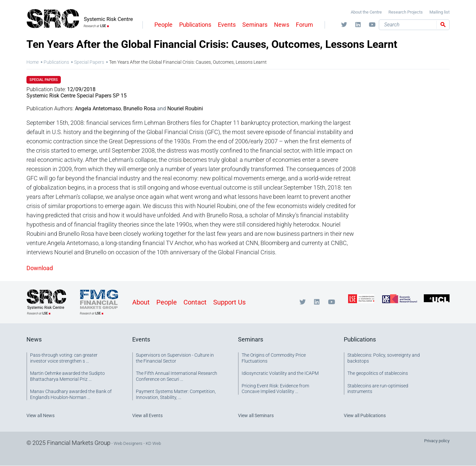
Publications (195, 25)
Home (33, 62)
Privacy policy (437, 441)
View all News (40, 415)
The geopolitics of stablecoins (378, 373)
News (282, 25)
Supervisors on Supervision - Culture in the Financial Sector (175, 358)
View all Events (147, 415)
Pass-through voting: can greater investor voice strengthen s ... (64, 358)
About (141, 302)
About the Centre (366, 12)
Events (227, 25)
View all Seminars (256, 415)
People (163, 25)
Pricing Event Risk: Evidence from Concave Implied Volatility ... (275, 389)
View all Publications (365, 415)
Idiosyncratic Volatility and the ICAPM (280, 373)
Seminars (255, 25)
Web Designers (128, 443)
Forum (304, 25)
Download (40, 268)
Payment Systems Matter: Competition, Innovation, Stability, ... (176, 394)
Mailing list (439, 12)
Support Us (229, 302)
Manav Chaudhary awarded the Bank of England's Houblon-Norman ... (71, 394)
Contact (195, 302)
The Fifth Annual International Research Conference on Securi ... (177, 376)
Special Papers (89, 62)
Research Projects (406, 12)
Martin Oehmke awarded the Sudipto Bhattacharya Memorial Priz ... (67, 376)
